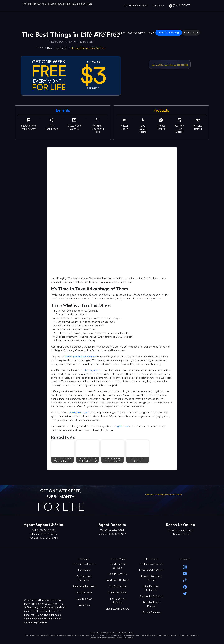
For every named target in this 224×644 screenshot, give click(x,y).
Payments (99, 33)
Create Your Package (169, 33)
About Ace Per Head (84, 586)
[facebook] (185, 587)
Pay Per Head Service (151, 564)
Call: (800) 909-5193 (136, 6)
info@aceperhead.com (181, 530)
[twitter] (185, 593)
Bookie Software (118, 574)
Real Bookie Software (151, 596)
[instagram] (185, 567)
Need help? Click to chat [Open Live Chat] (161, 65)
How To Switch (84, 599)
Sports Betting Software (118, 566)
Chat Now (158, 6)
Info (150, 33)
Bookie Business (151, 612)
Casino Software (118, 593)
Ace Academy (136, 33)
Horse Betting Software (118, 601)
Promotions (84, 605)
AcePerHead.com (79, 413)
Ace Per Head (95, 633)
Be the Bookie (84, 593)
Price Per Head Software (151, 588)
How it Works (116, 33)
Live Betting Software (118, 609)
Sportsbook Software (118, 580)
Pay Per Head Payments (84, 578)
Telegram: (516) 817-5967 (44, 534)
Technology (84, 570)
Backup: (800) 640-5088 (179, 65)
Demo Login (191, 33)
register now (122, 426)
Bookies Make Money (151, 570)
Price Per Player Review (151, 604)
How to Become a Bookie (151, 578)
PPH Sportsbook (118, 586)
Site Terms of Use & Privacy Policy (122, 633)
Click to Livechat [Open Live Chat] (181, 534)
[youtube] (185, 573)
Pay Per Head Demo (84, 564)
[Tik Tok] (185, 580)
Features (85, 33)
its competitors (93, 370)
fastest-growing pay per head (81, 357)
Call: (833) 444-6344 (112, 530)
